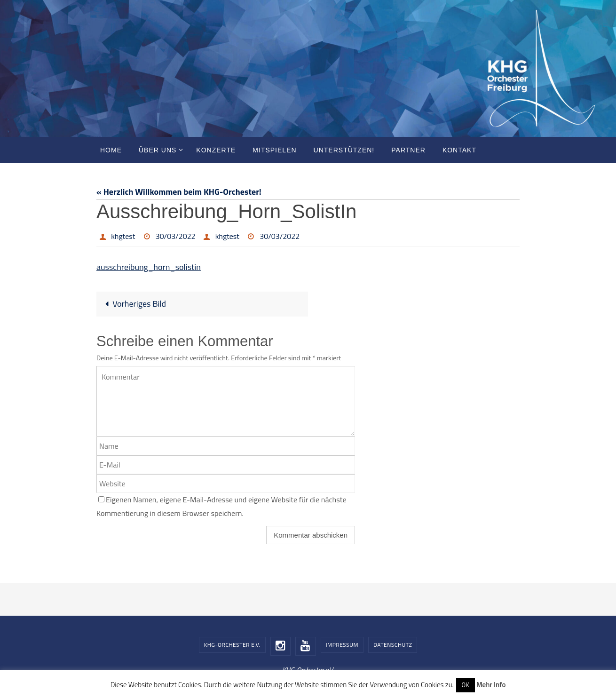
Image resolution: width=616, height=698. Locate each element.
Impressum (342, 645)
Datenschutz (393, 645)
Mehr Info (491, 685)
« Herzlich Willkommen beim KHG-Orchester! (179, 192)
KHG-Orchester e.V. (232, 645)
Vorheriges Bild (133, 304)
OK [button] (466, 685)
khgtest (123, 236)
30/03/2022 (176, 236)
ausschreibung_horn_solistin (149, 267)
